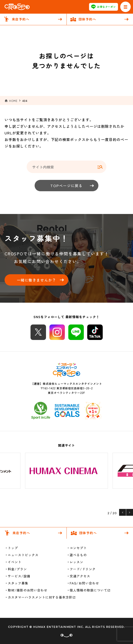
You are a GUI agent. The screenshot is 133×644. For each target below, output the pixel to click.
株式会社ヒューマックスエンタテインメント (72, 384)
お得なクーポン (104, 7)
